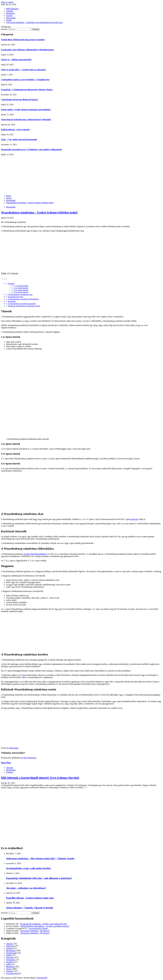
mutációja (134, 519)
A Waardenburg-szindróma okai (20, 294)
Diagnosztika (11, 953)
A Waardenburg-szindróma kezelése (22, 304)
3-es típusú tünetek (21, 290)
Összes (9, 969)
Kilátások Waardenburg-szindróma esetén (24, 306)
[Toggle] (6, 279)
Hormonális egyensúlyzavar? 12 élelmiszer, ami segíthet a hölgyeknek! (31, 150)
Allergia (9, 948)
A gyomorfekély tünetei (38, 928)
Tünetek (9, 11)
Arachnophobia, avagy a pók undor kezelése (29, 868)
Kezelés (9, 16)
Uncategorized (12, 973)
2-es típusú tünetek (21, 288)
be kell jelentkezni (29, 758)
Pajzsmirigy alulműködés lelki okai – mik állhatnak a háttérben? (39, 878)
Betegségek (11, 18)
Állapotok (10, 946)
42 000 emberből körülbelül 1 (36, 554)
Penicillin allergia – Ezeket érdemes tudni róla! (30, 898)
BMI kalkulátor (12, 9)
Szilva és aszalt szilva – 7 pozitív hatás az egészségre (23, 70)
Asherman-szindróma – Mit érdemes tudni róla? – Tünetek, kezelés (40, 858)
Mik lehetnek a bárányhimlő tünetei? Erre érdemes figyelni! (40, 778)
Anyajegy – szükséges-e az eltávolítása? (26, 888)
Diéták (9, 20)
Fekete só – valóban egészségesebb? (16, 60)
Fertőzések (11, 960)
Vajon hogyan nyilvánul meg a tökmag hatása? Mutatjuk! (26, 119)
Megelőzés (11, 13)
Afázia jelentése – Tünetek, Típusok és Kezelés (30, 908)
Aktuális (10, 768)
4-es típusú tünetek (21, 292)
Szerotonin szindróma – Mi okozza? (35, 931)
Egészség (10, 957)
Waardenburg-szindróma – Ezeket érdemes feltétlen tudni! (39, 212)
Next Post (6, 763)
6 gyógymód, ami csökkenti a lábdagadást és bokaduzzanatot (27, 50)
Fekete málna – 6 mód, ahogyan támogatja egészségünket (26, 110)
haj (24, 675)
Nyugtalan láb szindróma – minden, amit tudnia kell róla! (43, 924)
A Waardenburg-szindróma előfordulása (23, 299)
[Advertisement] (81, 175)
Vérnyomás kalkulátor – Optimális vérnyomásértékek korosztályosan (34, 22)
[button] (4, 279)
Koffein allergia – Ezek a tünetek (15, 130)
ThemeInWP (42, 978)
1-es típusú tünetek (21, 286)
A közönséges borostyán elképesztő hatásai (19, 100)
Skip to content (7, 2)
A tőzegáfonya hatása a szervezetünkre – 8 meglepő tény (25, 80)
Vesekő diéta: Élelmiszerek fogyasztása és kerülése (23, 40)
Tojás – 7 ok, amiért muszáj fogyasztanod (19, 139)
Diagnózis (12, 301)
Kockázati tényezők (16, 297)
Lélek (8, 964)
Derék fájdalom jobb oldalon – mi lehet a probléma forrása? (45, 926)
